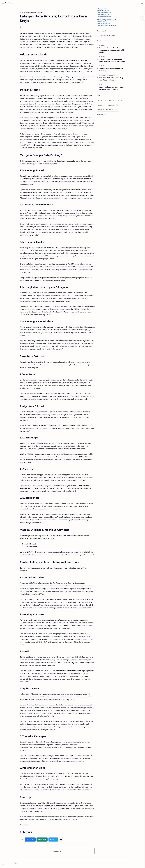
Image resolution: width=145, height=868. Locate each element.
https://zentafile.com (107, 24)
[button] (142, 3)
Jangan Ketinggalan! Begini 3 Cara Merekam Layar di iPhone (115, 89)
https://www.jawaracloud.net (110, 21)
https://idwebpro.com (107, 17)
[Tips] (105, 85)
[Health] (106, 46)
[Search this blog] (40, 3)
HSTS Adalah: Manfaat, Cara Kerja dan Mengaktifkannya (115, 80)
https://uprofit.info (106, 15)
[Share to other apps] (64, 840)
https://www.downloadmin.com (110, 26)
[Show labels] (105, 115)
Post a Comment (61, 852)
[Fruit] (123, 101)
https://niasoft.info (106, 11)
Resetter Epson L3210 (111, 36)
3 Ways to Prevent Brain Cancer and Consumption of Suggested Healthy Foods (116, 51)
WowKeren (9, 3)
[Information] (116, 106)
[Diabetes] (105, 101)
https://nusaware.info (107, 13)
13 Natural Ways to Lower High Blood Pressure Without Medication (116, 61)
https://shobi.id (105, 10)
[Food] (115, 101)
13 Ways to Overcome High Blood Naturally (115, 70)
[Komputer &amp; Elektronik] (112, 76)
